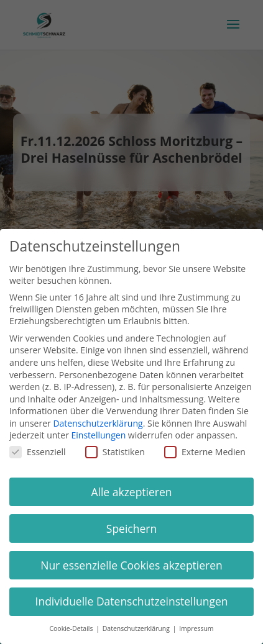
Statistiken (115, 452)
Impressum (196, 628)
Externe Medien (205, 452)
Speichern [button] (131, 528)
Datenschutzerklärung (98, 423)
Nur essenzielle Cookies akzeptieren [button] (131, 565)
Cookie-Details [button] (72, 628)
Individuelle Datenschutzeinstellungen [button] (132, 601)
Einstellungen (99, 435)
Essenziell (38, 452)
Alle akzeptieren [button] (131, 492)
